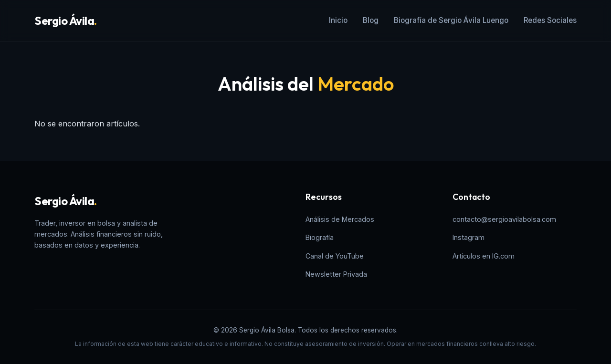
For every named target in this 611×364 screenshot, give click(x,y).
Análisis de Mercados (340, 219)
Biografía (320, 237)
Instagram (469, 237)
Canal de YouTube (335, 256)
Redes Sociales (550, 20)
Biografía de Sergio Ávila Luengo (451, 20)
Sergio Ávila (66, 21)
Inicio (338, 20)
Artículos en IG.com (484, 256)
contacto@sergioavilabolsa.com (504, 219)
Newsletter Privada (336, 274)
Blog (371, 20)
